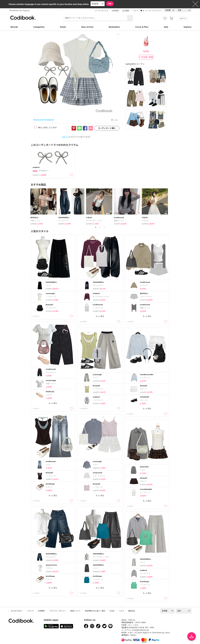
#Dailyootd (38, 120)
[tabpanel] (44, 206)
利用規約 (41, 611)
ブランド (30, 611)
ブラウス (145, 221)
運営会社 (132, 611)
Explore (188, 27)
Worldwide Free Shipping (19, 10)
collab (112, 611)
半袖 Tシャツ (35, 221)
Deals (63, 27)
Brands (14, 27)
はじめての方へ (17, 611)
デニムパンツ (63, 221)
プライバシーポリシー (58, 611)
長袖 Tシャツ (119, 221)
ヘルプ (121, 611)
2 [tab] (100, 227)
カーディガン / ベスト (94, 221)
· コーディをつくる (101, 11)
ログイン (65, 137)
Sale (166, 27)
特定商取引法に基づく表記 (95, 611)
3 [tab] (104, 227)
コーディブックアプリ (154, 11)
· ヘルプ (135, 11)
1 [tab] (96, 227)
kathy (146, 51)
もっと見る (100, 316)
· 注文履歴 (125, 11)
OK (110, 4)
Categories (39, 27)
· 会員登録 (115, 11)
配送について (76, 611)
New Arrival (87, 27)
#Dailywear (49, 120)
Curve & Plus (142, 27)
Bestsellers (114, 27)
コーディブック (23, 18)
